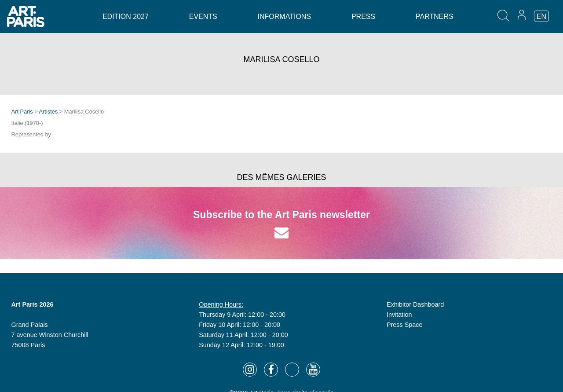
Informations (284, 16)
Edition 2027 (126, 16)
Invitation (399, 315)
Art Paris (22, 112)
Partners (435, 16)
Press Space (405, 325)
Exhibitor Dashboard (415, 304)
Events (203, 16)
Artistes (49, 112)
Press (363, 16)
